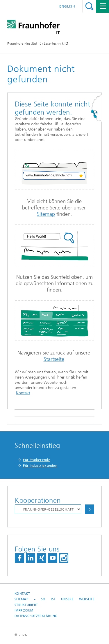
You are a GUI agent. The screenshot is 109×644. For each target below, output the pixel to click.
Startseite (54, 359)
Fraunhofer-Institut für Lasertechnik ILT (38, 44)
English (67, 6)
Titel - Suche (89, 6)
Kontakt (23, 393)
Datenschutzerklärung (36, 616)
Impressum (24, 610)
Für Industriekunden (40, 466)
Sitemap (46, 214)
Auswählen (90, 509)
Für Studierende (37, 460)
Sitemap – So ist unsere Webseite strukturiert (54, 602)
